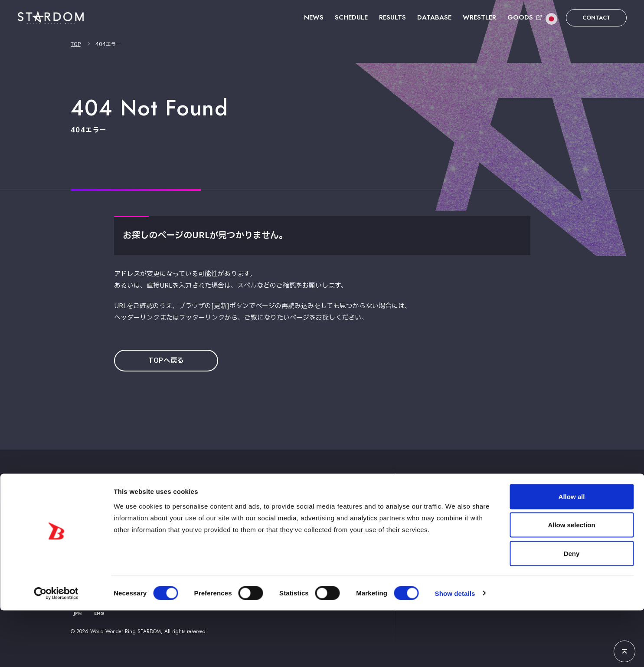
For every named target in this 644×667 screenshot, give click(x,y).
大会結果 (377, 495)
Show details (455, 650)
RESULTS (392, 17)
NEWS (314, 17)
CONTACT (597, 18)
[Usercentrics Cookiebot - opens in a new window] (56, 650)
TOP (76, 44)
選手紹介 (418, 495)
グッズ (455, 495)
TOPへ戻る (169, 361)
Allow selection (571, 582)
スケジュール (330, 495)
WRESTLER (479, 17)
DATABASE (434, 17)
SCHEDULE (351, 17)
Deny (572, 610)
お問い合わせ (523, 495)
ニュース (283, 495)
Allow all (572, 553)
